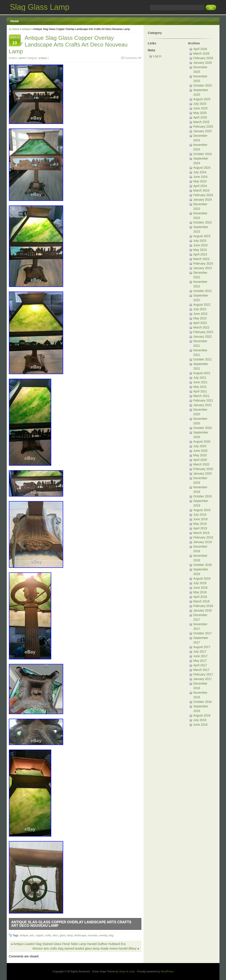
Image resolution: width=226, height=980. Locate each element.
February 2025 (203, 127)
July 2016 (200, 720)
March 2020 (201, 464)
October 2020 (203, 428)
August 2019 (202, 510)
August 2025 (202, 99)
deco (55, 935)
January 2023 (203, 268)
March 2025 (201, 122)
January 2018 (203, 610)
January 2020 (203, 473)
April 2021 (200, 391)
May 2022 (200, 318)
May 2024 (200, 181)
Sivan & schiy (127, 972)
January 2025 (203, 131)
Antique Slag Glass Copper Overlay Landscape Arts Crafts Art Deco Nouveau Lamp (71, 924)
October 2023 (203, 222)
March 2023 (201, 259)
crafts (48, 935)
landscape (80, 935)
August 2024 (202, 168)
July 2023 (200, 241)
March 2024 (201, 190)
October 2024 (203, 154)
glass (63, 935)
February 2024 (203, 195)
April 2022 (200, 323)
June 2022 (200, 314)
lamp (70, 935)
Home (15, 21)
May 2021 (200, 387)
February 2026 (203, 58)
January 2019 (203, 542)
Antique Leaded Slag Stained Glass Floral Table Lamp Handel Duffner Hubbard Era (69, 944)
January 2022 (203, 337)
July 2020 (200, 446)
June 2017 (200, 656)
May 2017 (200, 661)
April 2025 (200, 117)
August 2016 (202, 715)
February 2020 (203, 469)
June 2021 (200, 382)
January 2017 (203, 679)
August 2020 (202, 442)
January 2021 (203, 405)
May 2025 (200, 113)
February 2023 (203, 263)
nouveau (92, 935)
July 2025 (200, 104)
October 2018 (203, 565)
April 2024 (200, 186)
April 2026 (200, 49)
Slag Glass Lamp (40, 7)
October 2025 (203, 85)
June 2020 (200, 451)
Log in (157, 56)
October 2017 (203, 633)
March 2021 (201, 396)
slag (111, 935)
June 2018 (200, 588)
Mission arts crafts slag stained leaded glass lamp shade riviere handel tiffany (85, 948)
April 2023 (200, 254)
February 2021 (203, 400)
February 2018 (203, 606)
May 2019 (200, 524)
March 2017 (201, 670)
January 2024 (203, 200)
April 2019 (200, 528)
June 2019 (200, 519)
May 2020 (200, 455)
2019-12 (15, 41)
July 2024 (200, 172)
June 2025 (200, 108)
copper (39, 935)
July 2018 (200, 583)
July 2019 (200, 515)
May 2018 (200, 592)
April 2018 (200, 597)
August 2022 (202, 305)
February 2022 (203, 332)
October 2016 (203, 702)
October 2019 (203, 496)
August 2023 (202, 236)
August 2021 (202, 373)
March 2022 (201, 327)
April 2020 (200, 460)
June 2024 (200, 177)
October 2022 (203, 291)
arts (32, 935)
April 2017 (200, 665)
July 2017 (200, 652)
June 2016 (200, 725)
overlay (103, 935)
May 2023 (200, 250)
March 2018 (201, 601)
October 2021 (203, 359)
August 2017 (202, 647)
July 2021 (200, 378)
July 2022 (200, 309)
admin (22, 58)
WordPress (167, 972)
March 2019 (201, 533)
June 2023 (200, 245)
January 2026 (203, 63)
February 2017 (203, 674)
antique (26, 29)
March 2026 (201, 53)
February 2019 (203, 537)
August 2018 (202, 578)
